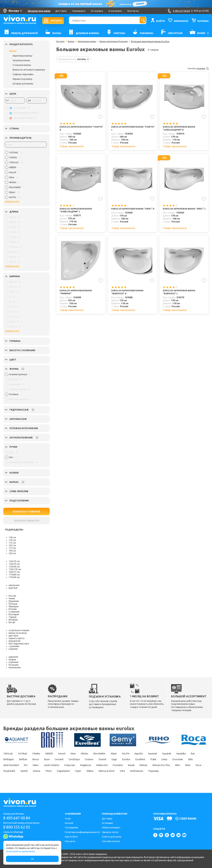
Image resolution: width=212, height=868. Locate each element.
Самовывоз (79, 11)
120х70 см (14, 561)
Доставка (61, 11)
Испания (13, 620)
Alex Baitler (112, 753)
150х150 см (15, 569)
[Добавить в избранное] (100, 117)
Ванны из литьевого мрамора (29, 70)
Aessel (69, 753)
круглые (13, 588)
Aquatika (9, 759)
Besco (66, 759)
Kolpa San (121, 765)
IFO (72, 765)
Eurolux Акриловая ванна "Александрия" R (180, 128)
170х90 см (14, 577)
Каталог (61, 41)
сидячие (13, 649)
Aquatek (188, 753)
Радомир (65, 777)
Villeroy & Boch (12, 777)
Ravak (191, 765)
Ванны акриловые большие (117, 41)
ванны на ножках (18, 633)
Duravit (141, 759)
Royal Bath (84, 771)
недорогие (15, 641)
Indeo (83, 765)
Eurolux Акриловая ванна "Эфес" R (133, 211)
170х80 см (14, 575)
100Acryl (9, 753)
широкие (13, 657)
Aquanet (172, 753)
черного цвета (16, 638)
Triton (129, 771)
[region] (26, 176)
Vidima (176, 771)
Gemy (7, 765)
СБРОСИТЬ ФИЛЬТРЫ (26, 521)
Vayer (162, 771)
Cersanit (93, 759)
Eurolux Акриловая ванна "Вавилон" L (180, 293)
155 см (12, 543)
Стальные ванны (22, 65)
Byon (79, 759)
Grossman (22, 765)
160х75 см (14, 572)
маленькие (15, 667)
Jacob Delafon (101, 765)
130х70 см (14, 564)
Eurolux (168, 759)
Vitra (30, 777)
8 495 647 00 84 (18, 818)
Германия (14, 601)
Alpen (128, 753)
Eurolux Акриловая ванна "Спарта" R (77, 128)
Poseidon (175, 765)
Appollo (156, 753)
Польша (13, 604)
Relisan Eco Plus (27, 771)
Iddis (37, 765)
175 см (12, 548)
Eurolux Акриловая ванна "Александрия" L (77, 211)
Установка (97, 11)
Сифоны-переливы (23, 74)
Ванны (13, 51)
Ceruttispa (109, 759)
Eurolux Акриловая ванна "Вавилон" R (129, 293)
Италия (13, 609)
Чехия (12, 598)
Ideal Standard (55, 765)
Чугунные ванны (21, 60)
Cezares (126, 759)
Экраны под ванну (22, 79)
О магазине (115, 11)
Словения (14, 612)
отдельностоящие (19, 630)
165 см (12, 545)
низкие (12, 660)
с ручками (14, 646)
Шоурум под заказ (39, 11)
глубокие (14, 662)
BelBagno (36, 759)
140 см (12, 537)
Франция (13, 606)
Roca (69, 771)
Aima (82, 753)
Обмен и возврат (111, 828)
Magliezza (139, 765)
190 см (12, 551)
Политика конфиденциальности (82, 832)
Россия (12, 596)
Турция (13, 617)
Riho (46, 771)
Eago (154, 759)
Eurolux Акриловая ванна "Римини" (77, 293)
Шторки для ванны (23, 84)
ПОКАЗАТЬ (27, 512)
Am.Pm (141, 753)
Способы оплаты (111, 841)
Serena (115, 771)
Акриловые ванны (22, 56)
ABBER (55, 753)
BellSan (52, 759)
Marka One (158, 765)
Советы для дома (112, 837)
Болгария (14, 614)
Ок (32, 859)
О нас (68, 819)
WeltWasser (46, 777)
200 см (12, 553)
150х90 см (14, 567)
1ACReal (25, 753)
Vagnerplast (146, 771)
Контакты (133, 11)
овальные (14, 585)
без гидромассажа (19, 644)
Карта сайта (71, 837)
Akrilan (95, 753)
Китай (12, 622)
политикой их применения (20, 851)
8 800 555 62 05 (18, 827)
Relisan (8, 771)
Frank (198, 759)
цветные (13, 636)
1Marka (40, 753)
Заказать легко (110, 832)
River (57, 771)
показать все (12, 201)
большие (14, 665)
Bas (22, 759)
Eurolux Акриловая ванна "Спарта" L (129, 128)
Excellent (184, 759)
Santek (101, 771)
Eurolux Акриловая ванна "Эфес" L (185, 211)
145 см (12, 540)
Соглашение (72, 828)
